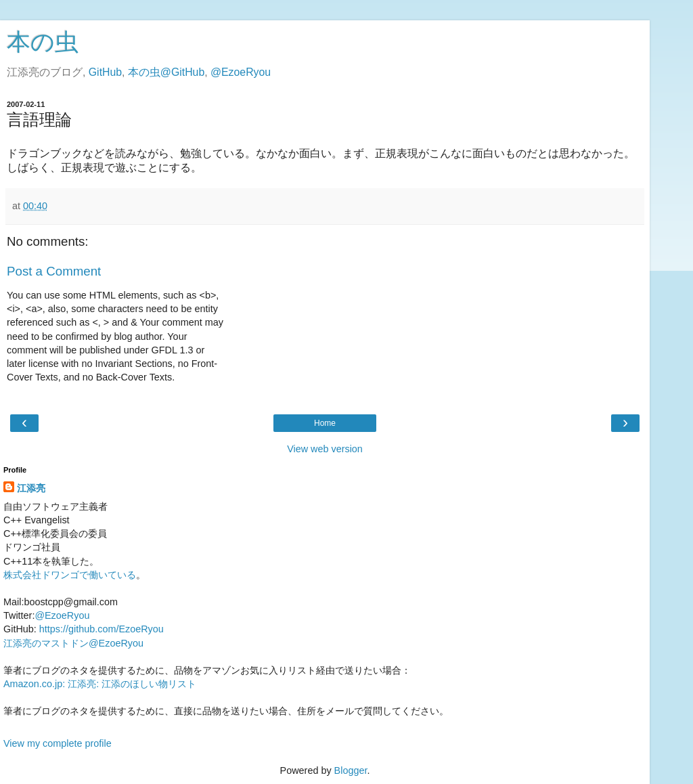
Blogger (351, 770)
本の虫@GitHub (166, 72)
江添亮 (31, 488)
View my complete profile (58, 743)
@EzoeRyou (241, 72)
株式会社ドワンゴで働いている (70, 575)
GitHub (105, 72)
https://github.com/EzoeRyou (102, 629)
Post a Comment (54, 271)
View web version (325, 449)
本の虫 (43, 42)
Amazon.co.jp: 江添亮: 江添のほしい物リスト (100, 684)
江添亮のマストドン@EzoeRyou (73, 643)
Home (325, 423)
